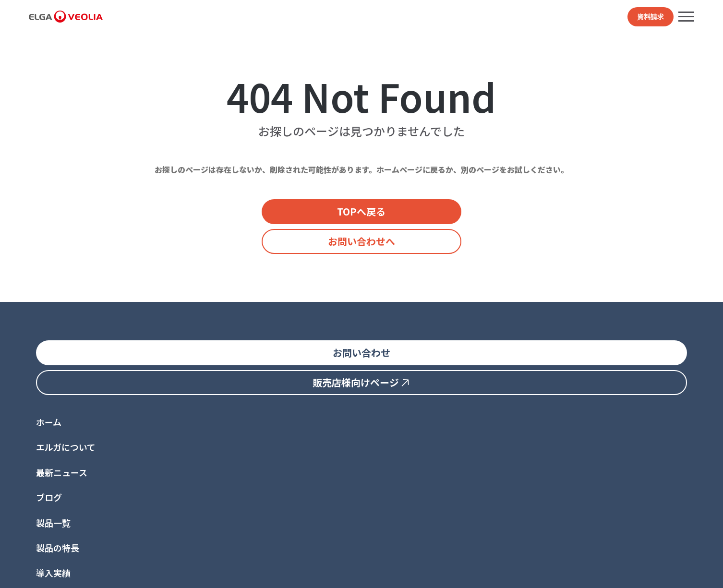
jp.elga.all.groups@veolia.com (79, 523)
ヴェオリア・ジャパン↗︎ (186, 558)
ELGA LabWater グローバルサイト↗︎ (84, 558)
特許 (212, 572)
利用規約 (119, 572)
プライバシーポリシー (62, 572)
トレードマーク (252, 572)
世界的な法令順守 (169, 572)
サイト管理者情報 (312, 572)
